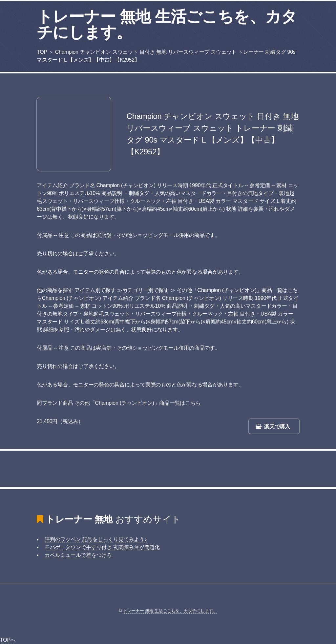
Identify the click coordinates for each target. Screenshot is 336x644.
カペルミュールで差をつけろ (78, 555)
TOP (42, 52)
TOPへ (8, 640)
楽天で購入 (277, 427)
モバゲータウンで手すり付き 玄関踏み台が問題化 (102, 547)
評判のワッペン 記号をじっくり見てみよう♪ (96, 539)
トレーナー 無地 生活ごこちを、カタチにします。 (167, 24)
